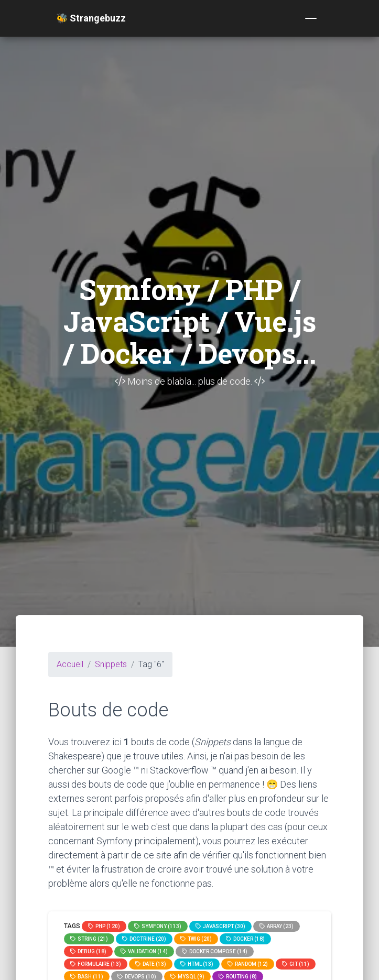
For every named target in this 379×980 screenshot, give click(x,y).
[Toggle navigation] (311, 18)
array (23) (277, 926)
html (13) (197, 964)
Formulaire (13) (96, 964)
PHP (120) (104, 926)
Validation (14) (144, 951)
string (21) (89, 939)
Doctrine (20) (144, 939)
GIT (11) (296, 964)
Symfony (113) (158, 926)
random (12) (248, 964)
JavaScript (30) (220, 926)
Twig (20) (196, 939)
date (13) (151, 964)
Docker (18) (245, 939)
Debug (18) (88, 951)
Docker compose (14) (215, 951)
